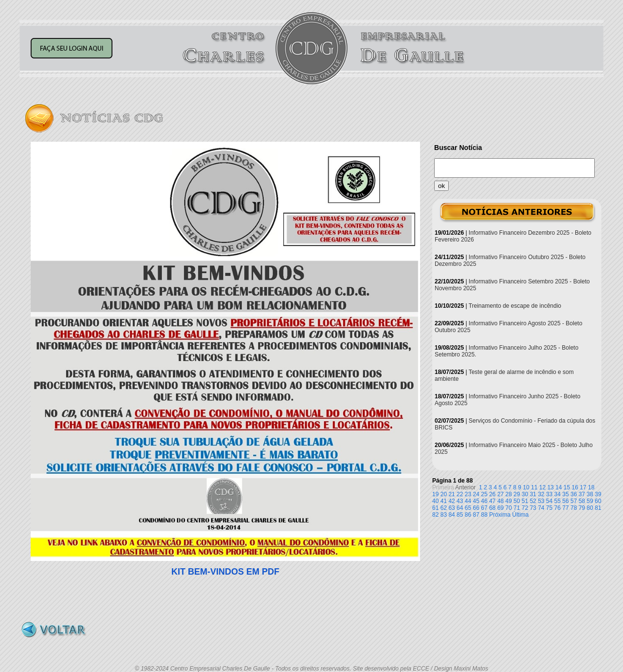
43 (460, 501)
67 (484, 508)
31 (533, 494)
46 (484, 501)
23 (468, 494)
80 (590, 508)
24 (476, 494)
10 (526, 487)
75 (549, 508)
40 (435, 501)
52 (533, 501)
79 (582, 508)
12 (542, 487)
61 (435, 508)
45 (476, 501)
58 (582, 501)
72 (525, 508)
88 (484, 515)
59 (590, 501)
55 (558, 501)
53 (541, 501)
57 (574, 501)
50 (517, 501)
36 (574, 494)
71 (517, 508)
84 (451, 515)
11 (534, 487)
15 (567, 487)
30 (525, 494)
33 (549, 494)
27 (501, 494)
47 (492, 501)
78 (574, 508)
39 (598, 494)
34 (558, 494)
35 (565, 494)
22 (460, 494)
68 (492, 508)
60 (598, 501)
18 (591, 487)
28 (508, 494)
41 (444, 501)
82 (435, 515)
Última (520, 515)
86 (468, 515)
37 (582, 494)
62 (444, 508)
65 (468, 508)
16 (575, 487)
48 (501, 501)
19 (435, 494)
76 (558, 508)
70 (508, 508)
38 (590, 494)
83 (444, 515)
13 (550, 487)
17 (583, 487)
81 (598, 508)
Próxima (500, 515)
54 (549, 501)
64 (460, 508)
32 (541, 494)
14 (559, 487)
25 (484, 494)
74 (541, 508)
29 (517, 494)
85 (460, 515)
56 (565, 501)
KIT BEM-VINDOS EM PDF (225, 572)
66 (476, 508)
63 (451, 508)
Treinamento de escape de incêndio (515, 306)
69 (501, 508)
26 (492, 494)
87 (476, 515)
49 (508, 501)
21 (451, 494)
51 (525, 501)
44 (468, 501)
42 (451, 501)
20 (444, 494)
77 (565, 508)
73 (533, 508)
